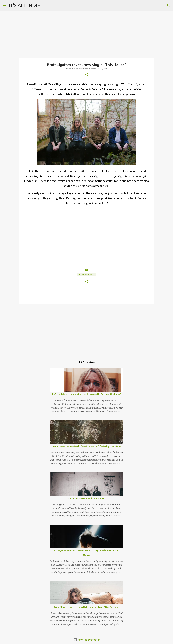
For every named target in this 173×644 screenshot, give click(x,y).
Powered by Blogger (86, 640)
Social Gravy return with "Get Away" (86, 498)
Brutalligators (86, 274)
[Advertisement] (86, 330)
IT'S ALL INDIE (24, 5)
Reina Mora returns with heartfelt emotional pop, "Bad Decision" (87, 607)
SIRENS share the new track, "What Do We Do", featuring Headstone (86, 446)
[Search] (169, 5)
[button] (86, 75)
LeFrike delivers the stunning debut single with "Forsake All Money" (87, 394)
